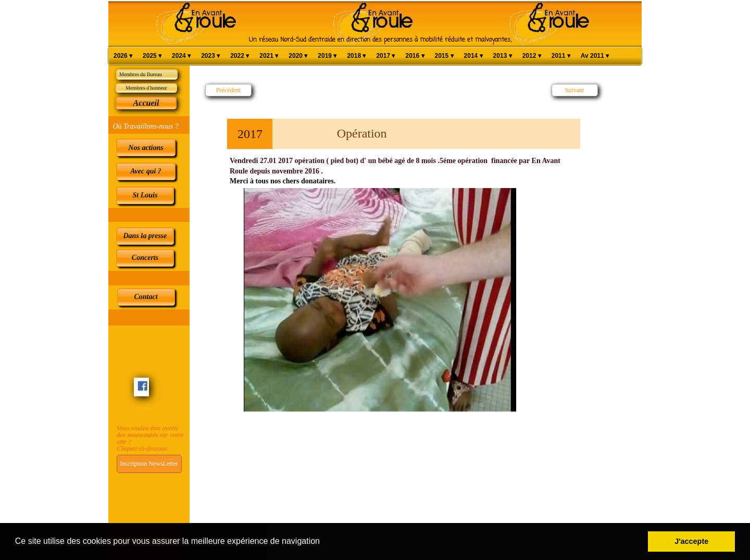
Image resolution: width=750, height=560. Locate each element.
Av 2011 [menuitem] (595, 56)
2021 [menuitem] (269, 56)
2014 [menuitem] (473, 56)
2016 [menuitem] (415, 56)
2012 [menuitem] (532, 56)
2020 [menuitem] (298, 56)
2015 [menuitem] (444, 56)
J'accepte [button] (691, 541)
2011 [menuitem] (561, 56)
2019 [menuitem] (327, 56)
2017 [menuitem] (385, 56)
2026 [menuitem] (123, 56)
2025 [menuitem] (152, 56)
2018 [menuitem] (356, 56)
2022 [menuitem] (240, 56)
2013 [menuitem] (503, 56)
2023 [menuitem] (210, 56)
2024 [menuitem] (181, 56)
